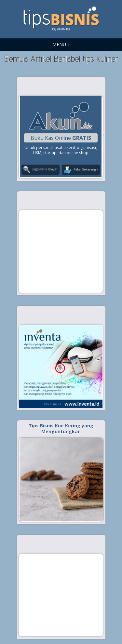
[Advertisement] (61, 251)
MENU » (61, 44)
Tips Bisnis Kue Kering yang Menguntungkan (61, 429)
